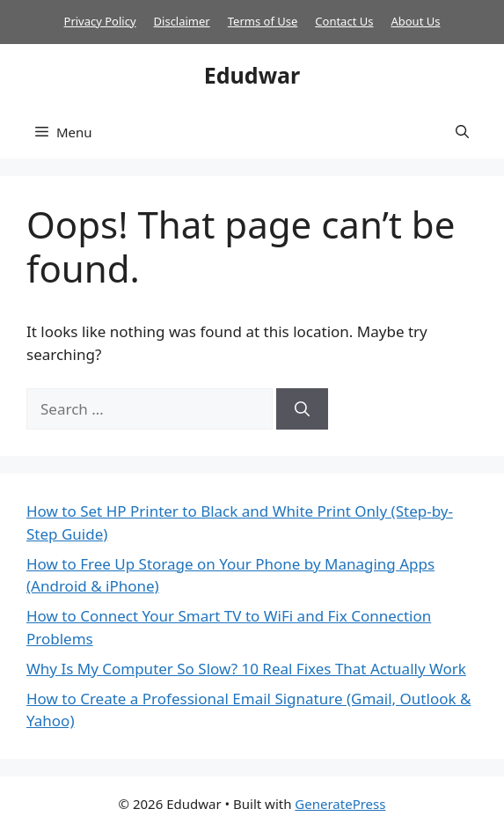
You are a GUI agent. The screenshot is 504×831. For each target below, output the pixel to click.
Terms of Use (263, 21)
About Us (415, 21)
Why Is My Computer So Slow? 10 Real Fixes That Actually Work (246, 669)
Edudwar (252, 75)
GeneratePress (340, 804)
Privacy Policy (100, 21)
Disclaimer (182, 21)
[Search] (302, 409)
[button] (462, 132)
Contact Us (344, 21)
